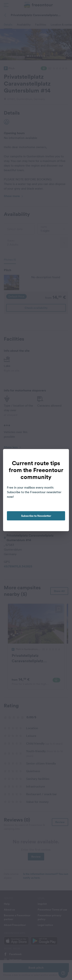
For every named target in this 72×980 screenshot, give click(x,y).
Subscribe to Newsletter (36, 516)
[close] (62, 456)
